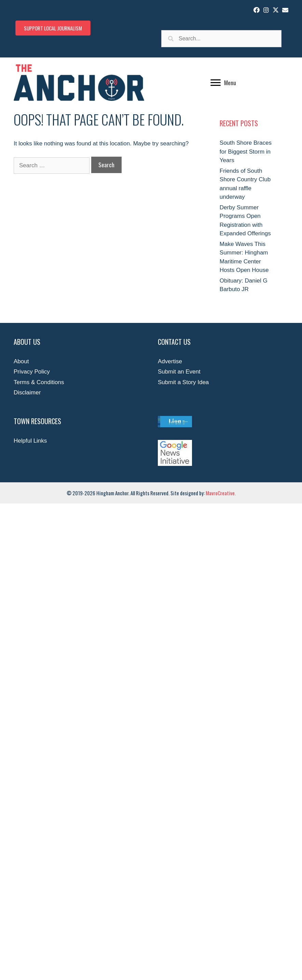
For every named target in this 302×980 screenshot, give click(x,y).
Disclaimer (27, 393)
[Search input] (221, 39)
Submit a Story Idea (183, 382)
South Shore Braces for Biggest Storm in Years (246, 152)
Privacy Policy (32, 372)
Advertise (170, 361)
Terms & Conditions (39, 382)
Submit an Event (179, 372)
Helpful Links (30, 441)
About (21, 361)
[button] (257, 10)
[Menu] (223, 83)
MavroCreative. (221, 493)
